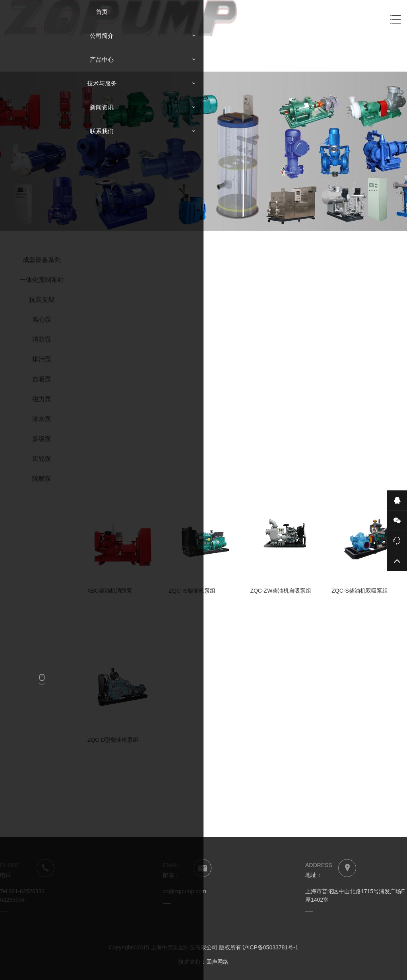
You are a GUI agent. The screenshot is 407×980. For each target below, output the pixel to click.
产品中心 (102, 59)
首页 (102, 12)
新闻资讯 (102, 107)
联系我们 (102, 131)
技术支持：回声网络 (203, 962)
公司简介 (102, 36)
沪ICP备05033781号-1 (270, 947)
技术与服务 (102, 83)
